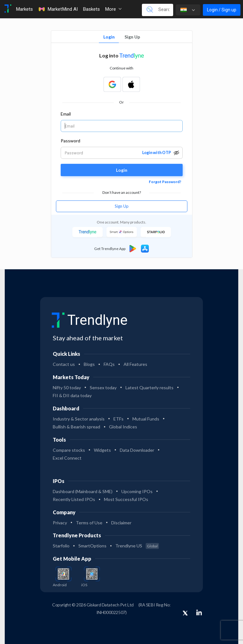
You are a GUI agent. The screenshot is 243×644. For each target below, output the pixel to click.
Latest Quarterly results (149, 388)
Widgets (102, 450)
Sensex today (103, 388)
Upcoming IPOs (137, 491)
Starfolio (61, 546)
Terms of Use (89, 523)
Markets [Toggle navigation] (24, 9)
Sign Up (132, 37)
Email (66, 114)
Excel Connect (67, 458)
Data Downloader (137, 450)
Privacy (60, 523)
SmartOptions (92, 546)
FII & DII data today (72, 395)
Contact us (64, 364)
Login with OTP (157, 153)
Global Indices (123, 427)
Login (109, 37)
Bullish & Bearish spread (76, 427)
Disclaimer (121, 523)
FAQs (109, 364)
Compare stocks (69, 450)
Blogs (89, 364)
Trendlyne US (137, 546)
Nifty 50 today (67, 388)
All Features (135, 364)
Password (71, 141)
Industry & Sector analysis (79, 419)
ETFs (118, 419)
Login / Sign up (222, 10)
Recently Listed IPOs (74, 499)
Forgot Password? (165, 182)
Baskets (91, 9)
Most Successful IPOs (126, 499)
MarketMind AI (58, 9)
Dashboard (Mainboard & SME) (83, 491)
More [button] (113, 9)
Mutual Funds (146, 419)
